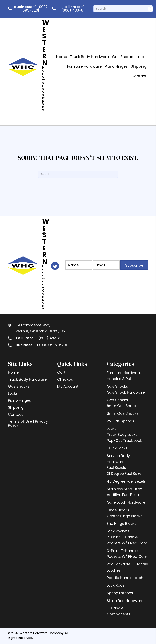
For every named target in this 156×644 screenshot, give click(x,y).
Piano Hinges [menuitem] (19, 400)
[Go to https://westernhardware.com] (43, 66)
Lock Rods (116, 585)
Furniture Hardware (124, 373)
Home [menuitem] (13, 372)
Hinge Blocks (118, 510)
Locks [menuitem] (13, 393)
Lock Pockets (118, 531)
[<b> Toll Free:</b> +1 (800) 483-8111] (71, 9)
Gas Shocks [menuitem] (19, 386)
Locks (112, 428)
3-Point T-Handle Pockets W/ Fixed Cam (127, 554)
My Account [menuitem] (68, 386)
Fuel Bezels (116, 468)
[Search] (123, 9)
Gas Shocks (117, 386)
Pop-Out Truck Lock (124, 441)
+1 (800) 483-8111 (49, 338)
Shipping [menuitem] (16, 407)
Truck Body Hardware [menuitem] (27, 379)
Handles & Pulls (120, 379)
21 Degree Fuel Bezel (124, 474)
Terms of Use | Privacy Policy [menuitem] (28, 423)
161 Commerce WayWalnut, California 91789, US (40, 328)
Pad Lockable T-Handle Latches (127, 567)
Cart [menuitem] (61, 372)
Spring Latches (120, 593)
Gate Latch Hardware (126, 502)
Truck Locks (117, 448)
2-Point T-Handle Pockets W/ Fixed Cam (127, 540)
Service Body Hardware (118, 459)
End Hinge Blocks (122, 524)
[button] (134, 265)
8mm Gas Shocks (123, 413)
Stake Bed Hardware (125, 601)
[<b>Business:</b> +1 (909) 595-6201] (28, 9)
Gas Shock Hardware (126, 392)
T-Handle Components (119, 611)
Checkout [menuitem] (66, 379)
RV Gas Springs (121, 421)
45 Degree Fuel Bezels (126, 481)
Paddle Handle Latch (125, 578)
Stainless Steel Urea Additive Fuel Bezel (124, 492)
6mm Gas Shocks (123, 406)
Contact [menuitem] (15, 414)
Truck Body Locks (122, 435)
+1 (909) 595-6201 (51, 345)
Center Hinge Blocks (125, 516)
